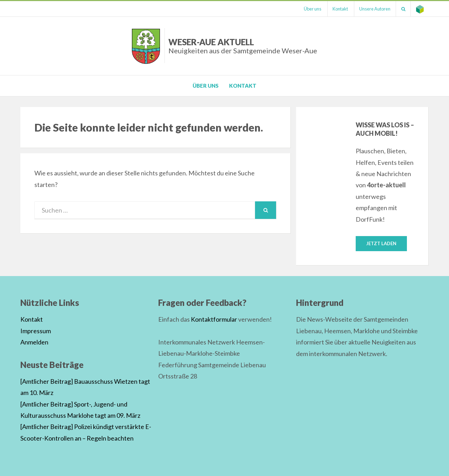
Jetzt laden (381, 243)
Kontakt (340, 9)
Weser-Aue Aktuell (243, 46)
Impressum (36, 331)
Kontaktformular (214, 320)
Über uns (311, 9)
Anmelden (34, 342)
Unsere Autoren (374, 9)
